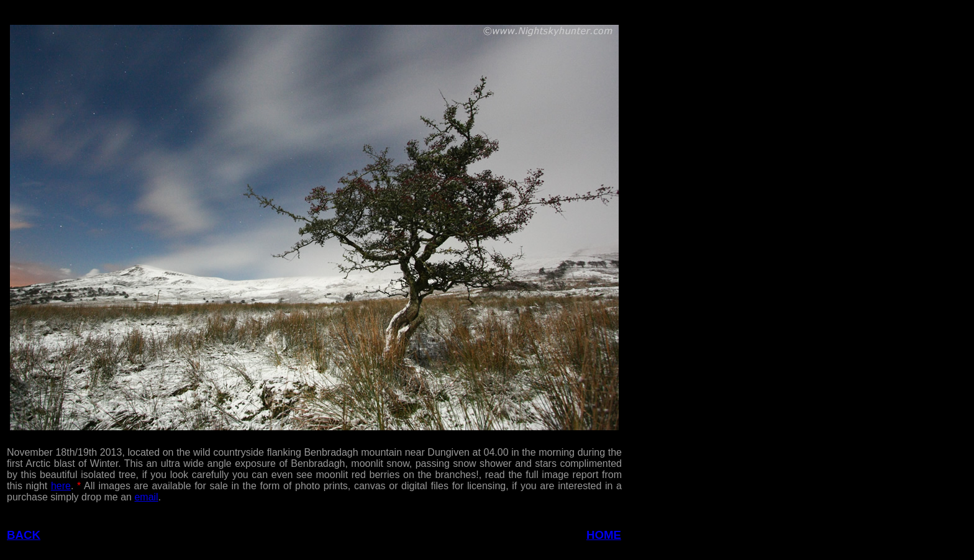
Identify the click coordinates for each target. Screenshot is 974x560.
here (61, 486)
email (146, 497)
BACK (24, 535)
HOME (604, 535)
